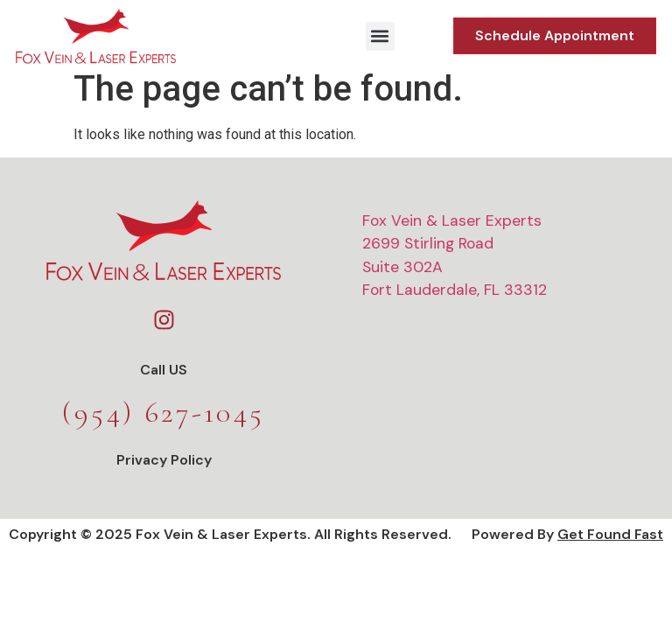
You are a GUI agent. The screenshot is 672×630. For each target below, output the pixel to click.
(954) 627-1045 (163, 424)
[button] (380, 36)
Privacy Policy (164, 471)
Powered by (567, 546)
